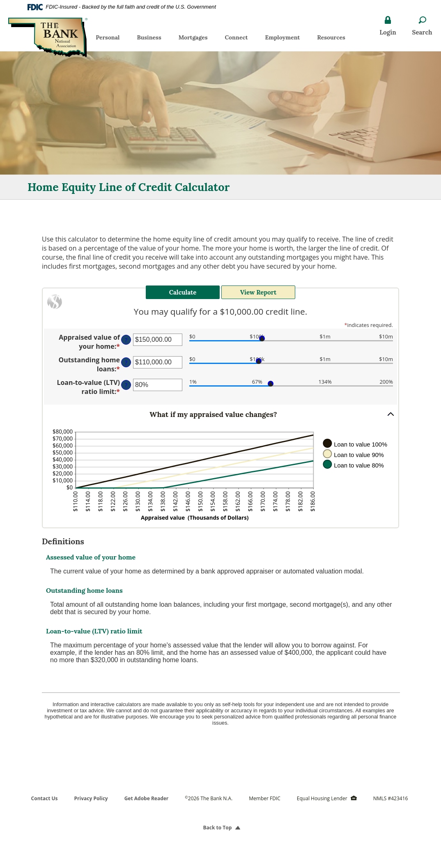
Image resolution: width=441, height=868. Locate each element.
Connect (236, 37)
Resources (331, 37)
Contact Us (45, 798)
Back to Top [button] (221, 828)
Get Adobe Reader (147, 798)
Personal (108, 37)
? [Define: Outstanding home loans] (126, 363)
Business (149, 37)
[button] (220, 414)
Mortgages (193, 37)
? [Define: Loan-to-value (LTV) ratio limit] (126, 385)
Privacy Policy (91, 798)
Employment (286, 39)
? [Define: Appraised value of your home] (126, 340)
